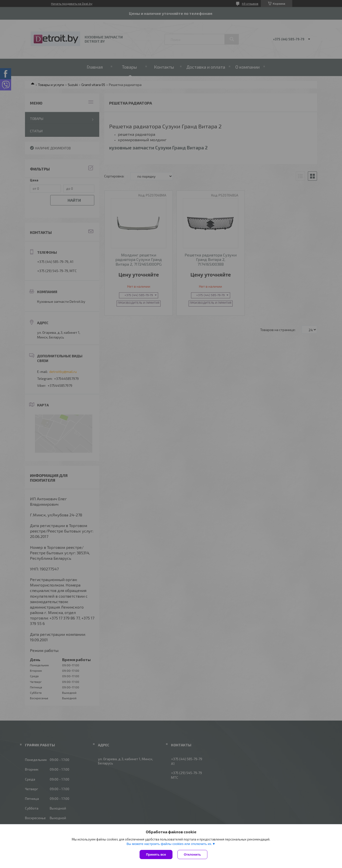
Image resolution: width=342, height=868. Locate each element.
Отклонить (192, 854)
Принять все (156, 854)
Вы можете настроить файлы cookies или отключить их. (169, 844)
